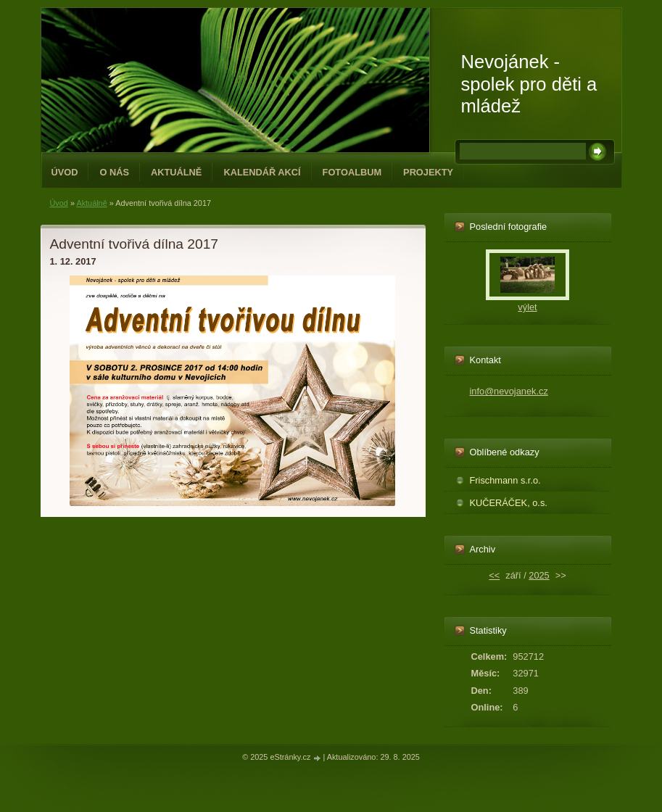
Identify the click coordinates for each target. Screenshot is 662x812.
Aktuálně (176, 172)
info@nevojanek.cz (509, 391)
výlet (527, 307)
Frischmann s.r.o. (505, 480)
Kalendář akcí (262, 172)
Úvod (65, 172)
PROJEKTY (428, 172)
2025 (539, 575)
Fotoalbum (352, 172)
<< (494, 575)
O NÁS (114, 172)
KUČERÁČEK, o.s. (509, 503)
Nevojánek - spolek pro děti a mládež (529, 84)
